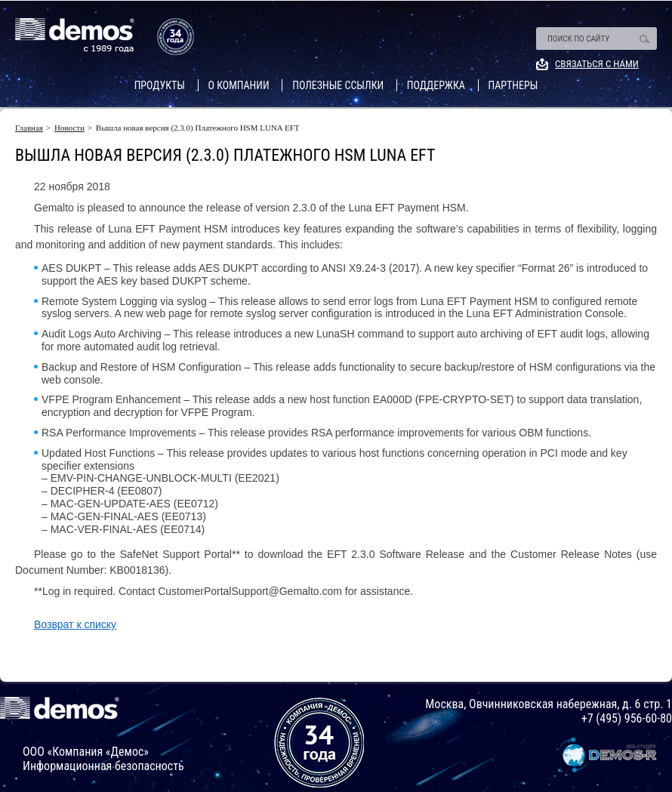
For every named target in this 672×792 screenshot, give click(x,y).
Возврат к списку (75, 624)
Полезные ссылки (338, 85)
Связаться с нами (597, 64)
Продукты (160, 85)
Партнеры (513, 85)
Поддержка (436, 85)
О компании (239, 85)
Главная (29, 128)
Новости (69, 128)
